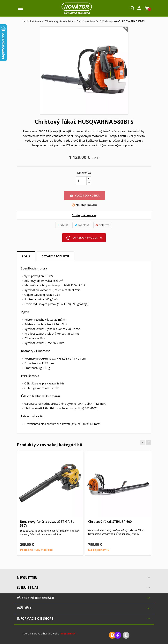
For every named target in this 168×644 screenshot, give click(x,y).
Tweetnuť (82, 225)
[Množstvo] (81, 181)
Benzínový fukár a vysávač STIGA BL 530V (47, 524)
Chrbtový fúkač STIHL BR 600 (110, 522)
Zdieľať (63, 225)
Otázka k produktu (84, 238)
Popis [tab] (26, 256)
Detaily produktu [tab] (55, 256)
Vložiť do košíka (85, 196)
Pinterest (102, 225)
